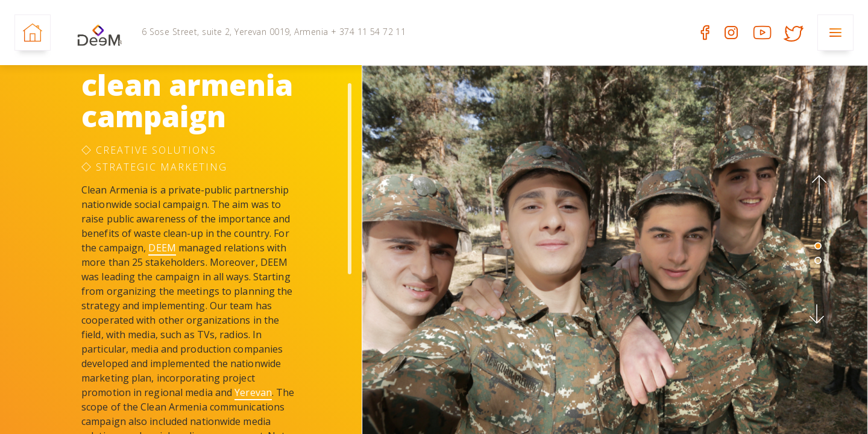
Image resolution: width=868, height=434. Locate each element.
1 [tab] (818, 246)
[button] (818, 185)
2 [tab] (818, 260)
